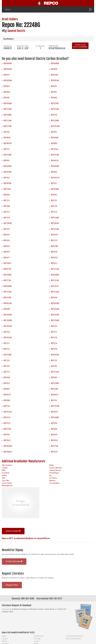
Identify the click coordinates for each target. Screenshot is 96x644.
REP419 (54, 86)
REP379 (7, 218)
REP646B (55, 138)
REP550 (54, 115)
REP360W (8, 315)
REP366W (55, 309)
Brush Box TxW (22, 46)
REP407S (7, 395)
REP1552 (7, 423)
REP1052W (55, 126)
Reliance (52, 480)
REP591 (54, 132)
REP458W (55, 189)
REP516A (55, 149)
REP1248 (54, 389)
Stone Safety (7, 483)
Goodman (6, 473)
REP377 (7, 343)
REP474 (7, 435)
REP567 (7, 178)
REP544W (7, 115)
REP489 (54, 143)
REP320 (54, 206)
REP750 (7, 406)
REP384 (7, 206)
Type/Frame (7, 46)
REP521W (55, 103)
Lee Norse (53, 478)
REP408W (8, 63)
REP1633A (55, 178)
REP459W (8, 172)
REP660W (8, 80)
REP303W (8, 337)
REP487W (8, 143)
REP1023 (54, 258)
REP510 (7, 132)
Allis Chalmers (7, 465)
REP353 (7, 349)
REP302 (54, 326)
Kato (4, 478)
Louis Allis (5, 480)
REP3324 (55, 446)
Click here (6, 609)
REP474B (54, 246)
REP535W (8, 121)
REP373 (7, 212)
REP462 (54, 172)
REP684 (7, 309)
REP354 (54, 343)
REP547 (7, 235)
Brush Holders (10, 19)
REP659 (54, 252)
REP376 (54, 337)
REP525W (55, 109)
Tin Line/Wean (55, 483)
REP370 (54, 240)
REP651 (7, 75)
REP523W (8, 109)
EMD (4, 470)
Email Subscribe (14, 561)
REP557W (55, 155)
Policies (5, 641)
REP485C (7, 138)
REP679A (7, 269)
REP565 (7, 240)
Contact (5, 639)
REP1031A (8, 412)
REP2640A (8, 446)
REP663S (55, 395)
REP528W (55, 121)
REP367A (55, 286)
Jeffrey (4, 475)
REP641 (7, 98)
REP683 (54, 195)
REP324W (55, 218)
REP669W (8, 69)
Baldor (52, 465)
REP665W (55, 80)
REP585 (54, 377)
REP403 (7, 86)
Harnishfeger (54, 473)
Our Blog (37, 639)
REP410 (7, 160)
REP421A (54, 235)
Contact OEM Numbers (75, 636)
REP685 (7, 195)
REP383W (8, 326)
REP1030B (55, 406)
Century (5, 468)
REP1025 (54, 440)
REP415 (54, 92)
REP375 (7, 200)
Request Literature (13, 574)
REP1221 (54, 452)
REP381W (55, 223)
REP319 (7, 366)
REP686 (7, 400)
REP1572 (7, 417)
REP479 (7, 252)
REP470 (7, 246)
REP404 (7, 92)
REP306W (55, 320)
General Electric (16, 31)
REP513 (7, 149)
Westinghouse (7, 485)
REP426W (8, 166)
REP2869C (8, 452)
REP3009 (7, 263)
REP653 (54, 263)
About (4, 636)
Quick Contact (13, 531)
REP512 (54, 183)
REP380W (8, 223)
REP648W (55, 63)
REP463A (55, 160)
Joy (50, 475)
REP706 (54, 423)
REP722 (54, 360)
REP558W (55, 383)
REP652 (7, 383)
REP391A (7, 189)
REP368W (8, 320)
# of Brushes (40, 46)
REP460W (55, 166)
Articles (37, 641)
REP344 (54, 298)
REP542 (54, 366)
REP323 (54, 212)
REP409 (54, 69)
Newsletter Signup (12, 550)
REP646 (54, 429)
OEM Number (54, 46)
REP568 (7, 377)
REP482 (7, 389)
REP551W (7, 298)
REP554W (7, 155)
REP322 (7, 332)
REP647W (55, 355)
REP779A (7, 280)
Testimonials (39, 636)
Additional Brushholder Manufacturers (24, 461)
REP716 (54, 400)
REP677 (7, 258)
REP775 (7, 372)
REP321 (54, 200)
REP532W (8, 126)
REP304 (54, 349)
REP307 (7, 229)
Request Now (12, 585)
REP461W (7, 183)
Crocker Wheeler (56, 468)
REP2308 (7, 429)
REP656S (55, 75)
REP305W (55, 315)
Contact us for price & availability (80, 46)
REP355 (7, 360)
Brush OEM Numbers (74, 639)
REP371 (54, 332)
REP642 (54, 98)
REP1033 (55, 412)
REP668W (8, 103)
